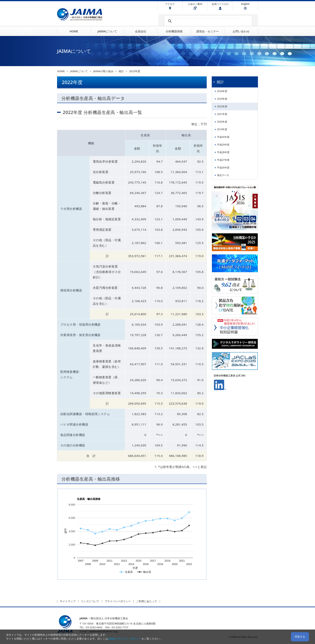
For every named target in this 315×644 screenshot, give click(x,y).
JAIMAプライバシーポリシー (125, 639)
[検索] (208, 21)
